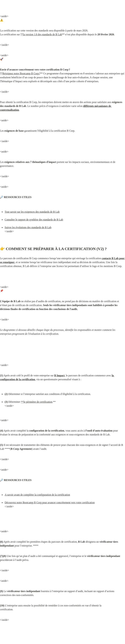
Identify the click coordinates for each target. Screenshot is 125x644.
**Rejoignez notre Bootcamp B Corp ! (20, 73)
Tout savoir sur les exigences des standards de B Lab (32, 212)
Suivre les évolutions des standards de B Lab (28, 227)
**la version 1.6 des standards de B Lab (41, 34)
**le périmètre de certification (37, 402)
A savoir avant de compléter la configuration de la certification (37, 495)
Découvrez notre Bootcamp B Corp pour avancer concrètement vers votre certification (50, 503)
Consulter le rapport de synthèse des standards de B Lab (34, 220)
